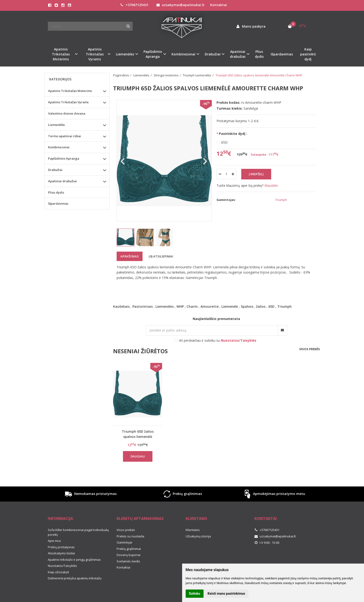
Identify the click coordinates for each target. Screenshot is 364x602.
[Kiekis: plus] (233, 174)
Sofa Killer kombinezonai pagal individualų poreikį (78, 532)
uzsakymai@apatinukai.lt (180, 5)
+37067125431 (134, 5)
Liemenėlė (230, 306)
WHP (180, 306)
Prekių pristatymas (61, 547)
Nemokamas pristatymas (90, 494)
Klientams (196, 519)
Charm (192, 306)
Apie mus (54, 541)
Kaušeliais (121, 306)
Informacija (60, 519)
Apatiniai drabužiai (62, 181)
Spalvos (247, 306)
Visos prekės (310, 349)
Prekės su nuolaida (130, 536)
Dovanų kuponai (129, 555)
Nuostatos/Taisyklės (62, 566)
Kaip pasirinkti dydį (308, 54)
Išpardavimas (282, 54)
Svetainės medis (128, 561)
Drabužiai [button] (213, 54)
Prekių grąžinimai (129, 549)
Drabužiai (55, 170)
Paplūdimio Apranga (64, 158)
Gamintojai (124, 542)
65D (224, 142)
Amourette (210, 306)
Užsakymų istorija (198, 536)
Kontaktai (219, 5)
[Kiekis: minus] (220, 174)
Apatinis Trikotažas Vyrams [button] (95, 54)
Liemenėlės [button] (125, 54)
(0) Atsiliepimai (161, 256)
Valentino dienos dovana (67, 113)
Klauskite (271, 185)
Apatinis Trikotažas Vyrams (68, 102)
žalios (261, 306)
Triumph (284, 306)
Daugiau (138, 456)
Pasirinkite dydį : (233, 134)
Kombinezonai (59, 147)
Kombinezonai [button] (183, 54)
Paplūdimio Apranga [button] (153, 54)
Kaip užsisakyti (58, 572)
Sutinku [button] (195, 594)
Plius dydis (259, 54)
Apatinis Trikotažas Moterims (70, 91)
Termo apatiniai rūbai (65, 136)
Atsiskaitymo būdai (61, 553)
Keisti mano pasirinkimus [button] (226, 594)
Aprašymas (130, 256)
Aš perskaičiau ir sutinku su (218, 340)
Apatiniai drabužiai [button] (238, 54)
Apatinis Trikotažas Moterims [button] (61, 54)
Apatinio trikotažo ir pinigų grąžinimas (74, 560)
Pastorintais (143, 306)
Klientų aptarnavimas (140, 519)
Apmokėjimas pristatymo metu (274, 494)
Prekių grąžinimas (182, 494)
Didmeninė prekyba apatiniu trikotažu (75, 578)
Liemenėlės (165, 306)
